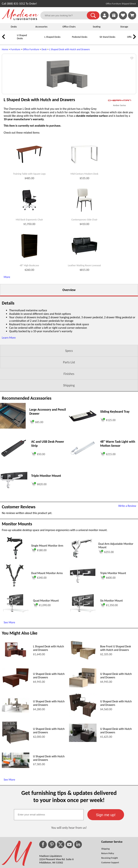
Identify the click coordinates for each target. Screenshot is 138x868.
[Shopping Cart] (132, 15)
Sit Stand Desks (107, 37)
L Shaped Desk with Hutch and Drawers (69, 49)
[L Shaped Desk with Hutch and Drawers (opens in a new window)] (16, 705)
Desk (44, 49)
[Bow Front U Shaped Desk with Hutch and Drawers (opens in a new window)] (83, 706)
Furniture (16, 49)
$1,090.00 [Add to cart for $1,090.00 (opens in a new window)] (42, 651)
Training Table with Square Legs (29, 220)
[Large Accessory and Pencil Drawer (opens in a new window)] (13, 474)
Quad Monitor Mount (46, 647)
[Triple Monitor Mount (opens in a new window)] (14, 533)
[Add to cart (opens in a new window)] (36, 468)
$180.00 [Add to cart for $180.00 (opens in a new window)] (39, 596)
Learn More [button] (9, 384)
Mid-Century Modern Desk (84, 220)
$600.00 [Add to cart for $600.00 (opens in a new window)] (108, 624)
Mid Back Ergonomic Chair (29, 266)
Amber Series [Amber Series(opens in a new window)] (119, 151)
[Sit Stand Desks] (95, 40)
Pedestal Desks (80, 37)
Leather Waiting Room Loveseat (84, 312)
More (7, 323)
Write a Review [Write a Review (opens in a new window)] (127, 552)
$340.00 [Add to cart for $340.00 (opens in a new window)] (39, 624)
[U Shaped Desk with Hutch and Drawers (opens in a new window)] (16, 733)
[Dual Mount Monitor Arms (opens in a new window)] (15, 633)
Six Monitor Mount (111, 647)
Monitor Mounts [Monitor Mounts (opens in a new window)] (17, 570)
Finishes (69, 420)
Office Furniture (31, 49)
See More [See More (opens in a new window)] (9, 668)
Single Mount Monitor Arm (47, 592)
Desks (14, 27)
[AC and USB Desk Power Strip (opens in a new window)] (14, 502)
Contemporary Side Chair (84, 266)
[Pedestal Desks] (67, 40)
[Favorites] (123, 18)
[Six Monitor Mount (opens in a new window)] (83, 658)
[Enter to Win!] (114, 18)
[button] (93, 15)
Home (5, 49)
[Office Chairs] (122, 40)
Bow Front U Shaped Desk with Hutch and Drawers (116, 694)
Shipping (69, 431)
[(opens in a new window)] (119, 146)
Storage (124, 27)
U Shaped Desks (22, 37)
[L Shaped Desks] (39, 40)
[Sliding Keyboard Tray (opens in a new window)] (83, 466)
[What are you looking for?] (66, 15)
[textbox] (49, 861)
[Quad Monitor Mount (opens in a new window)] (16, 658)
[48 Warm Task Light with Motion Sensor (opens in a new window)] (83, 501)
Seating (97, 27)
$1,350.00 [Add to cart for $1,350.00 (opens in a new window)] (109, 651)
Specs (69, 397)
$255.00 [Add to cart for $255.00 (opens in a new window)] (106, 598)
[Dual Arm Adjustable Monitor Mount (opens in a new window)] (82, 606)
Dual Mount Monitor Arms (47, 619)
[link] (132, 15)
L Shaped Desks (52, 37)
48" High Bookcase (29, 312)
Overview (69, 336)
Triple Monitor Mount (113, 619)
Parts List (69, 408)
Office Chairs (69, 27)
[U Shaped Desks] (12, 40)
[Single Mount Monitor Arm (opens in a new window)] (15, 606)
